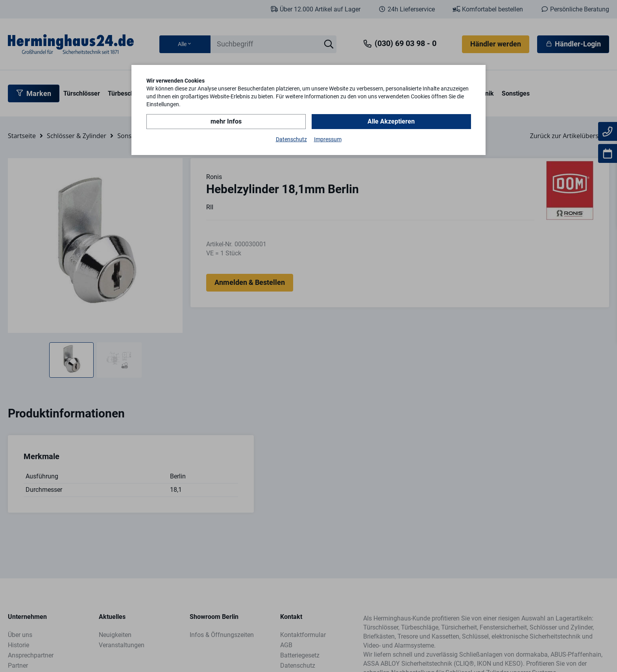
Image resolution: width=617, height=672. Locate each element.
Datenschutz (291, 139)
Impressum (328, 139)
